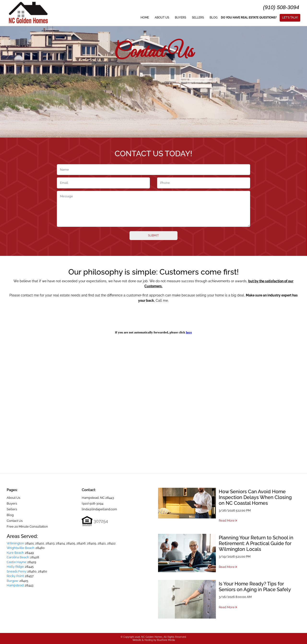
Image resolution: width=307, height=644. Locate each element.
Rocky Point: (15, 576)
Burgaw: (13, 581)
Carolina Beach (18, 557)
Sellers (198, 18)
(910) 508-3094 (281, 7)
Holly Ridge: (15, 567)
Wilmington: (16, 543)
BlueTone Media (166, 640)
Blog (214, 18)
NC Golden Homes (152, 637)
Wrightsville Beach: (21, 548)
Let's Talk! (290, 18)
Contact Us (15, 521)
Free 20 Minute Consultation (27, 527)
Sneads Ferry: (17, 571)
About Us (162, 18)
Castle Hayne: (17, 562)
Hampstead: (15, 585)
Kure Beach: (15, 553)
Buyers (180, 18)
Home (145, 18)
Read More (228, 521)
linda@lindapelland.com (99, 509)
